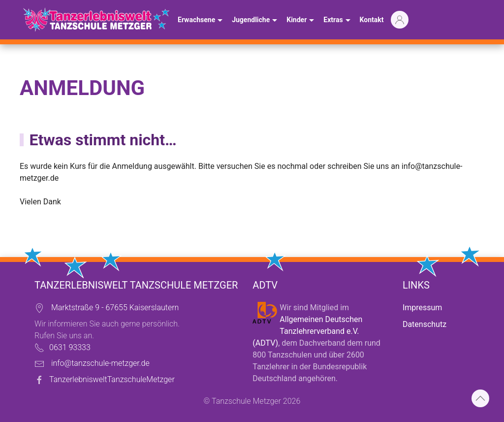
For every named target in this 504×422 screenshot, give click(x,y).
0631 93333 (70, 347)
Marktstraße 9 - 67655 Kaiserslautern (115, 308)
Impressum (423, 308)
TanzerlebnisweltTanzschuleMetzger (112, 379)
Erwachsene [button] (201, 21)
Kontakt (372, 20)
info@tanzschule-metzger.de (100, 363)
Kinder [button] (301, 21)
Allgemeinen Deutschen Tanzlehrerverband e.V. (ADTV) (307, 331)
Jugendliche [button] (256, 21)
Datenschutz (425, 324)
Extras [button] (338, 21)
